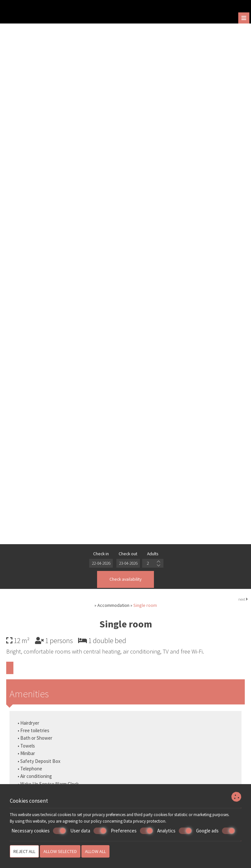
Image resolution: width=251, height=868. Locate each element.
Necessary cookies (39, 831)
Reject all (24, 851)
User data (88, 831)
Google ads (216, 831)
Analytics (175, 831)
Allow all (95, 851)
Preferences (132, 831)
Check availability (126, 580)
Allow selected (60, 851)
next (243, 601)
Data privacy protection (144, 821)
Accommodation (113, 607)
